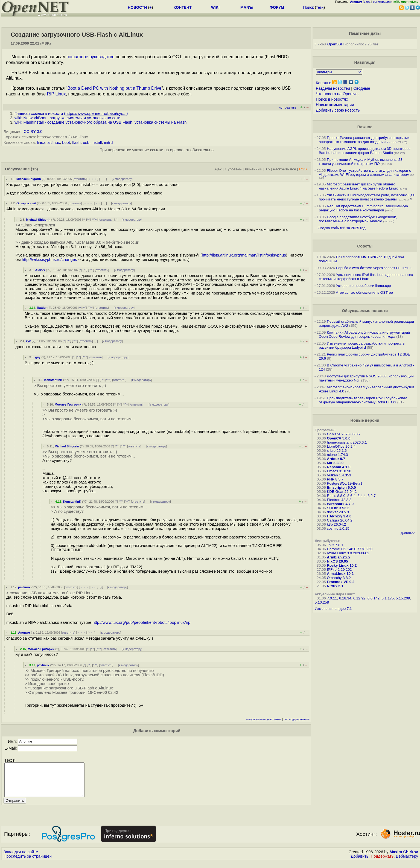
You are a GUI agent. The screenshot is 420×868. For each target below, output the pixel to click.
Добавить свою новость (338, 110)
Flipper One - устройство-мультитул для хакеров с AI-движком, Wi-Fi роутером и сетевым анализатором (365, 173)
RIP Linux (56, 94)
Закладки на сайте (21, 858)
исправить (288, 107)
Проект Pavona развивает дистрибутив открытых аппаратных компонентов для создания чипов (364, 140)
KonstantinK (53, 380)
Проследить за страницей (28, 863)
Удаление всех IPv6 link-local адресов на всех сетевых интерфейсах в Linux (366, 277)
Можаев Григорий (68, 404)
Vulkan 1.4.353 (339, 475)
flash (76, 142)
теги (320, 7)
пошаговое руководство (91, 57)
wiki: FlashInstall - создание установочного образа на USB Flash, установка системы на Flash (101, 122)
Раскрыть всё (285, 169)
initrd (109, 142)
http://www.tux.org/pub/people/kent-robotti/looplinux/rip (141, 622)
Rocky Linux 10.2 (342, 565)
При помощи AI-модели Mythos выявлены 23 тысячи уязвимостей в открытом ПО (361, 162)
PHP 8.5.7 (335, 479)
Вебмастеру (407, 863)
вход (367, 2)
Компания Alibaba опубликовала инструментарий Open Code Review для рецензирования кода (364, 334)
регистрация (382, 2)
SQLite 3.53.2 (338, 508)
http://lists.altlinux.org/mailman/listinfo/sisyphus (244, 255)
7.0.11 (332, 598)
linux (41, 142)
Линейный (253, 169)
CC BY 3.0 (33, 132)
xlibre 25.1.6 (337, 451)
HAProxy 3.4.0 (339, 516)
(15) (34, 169)
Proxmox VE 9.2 (341, 582)
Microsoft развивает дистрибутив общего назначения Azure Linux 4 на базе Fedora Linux (358, 186)
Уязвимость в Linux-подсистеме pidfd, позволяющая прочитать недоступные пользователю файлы (367, 197)
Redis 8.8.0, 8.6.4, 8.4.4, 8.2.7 (351, 496)
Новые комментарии (335, 105)
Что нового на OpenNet (337, 94)
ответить (80, 179)
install (97, 142)
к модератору (122, 179)
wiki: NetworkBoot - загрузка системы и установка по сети (67, 118)
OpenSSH (336, 44)
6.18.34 (345, 598)
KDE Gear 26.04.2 (342, 492)
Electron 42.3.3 (339, 500)
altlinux (54, 142)
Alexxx (40, 270)
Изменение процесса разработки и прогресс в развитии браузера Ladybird (362, 345)
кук (28, 341)
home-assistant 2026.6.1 (347, 442)
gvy (38, 357)
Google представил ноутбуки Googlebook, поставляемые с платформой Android (358, 219)
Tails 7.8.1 (335, 545)
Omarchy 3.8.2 (339, 578)
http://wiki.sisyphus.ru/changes (49, 260)
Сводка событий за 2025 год (342, 228)
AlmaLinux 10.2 (340, 574)
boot (66, 142)
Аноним (24, 633)
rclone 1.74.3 (337, 455)
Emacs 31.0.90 (339, 471)
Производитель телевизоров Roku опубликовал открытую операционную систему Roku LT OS (363, 400)
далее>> (408, 533)
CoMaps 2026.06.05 (343, 434)
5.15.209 (403, 598)
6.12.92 (359, 598)
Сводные (362, 88)
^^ (88, 220)
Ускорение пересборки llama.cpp (364, 286)
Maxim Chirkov (404, 858)
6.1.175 (388, 598)
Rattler (42, 308)
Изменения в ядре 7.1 (333, 609)
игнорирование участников (264, 719)
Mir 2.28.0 (335, 463)
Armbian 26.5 (338, 557)
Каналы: (323, 83)
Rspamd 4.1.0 (339, 467)
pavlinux (24, 587)
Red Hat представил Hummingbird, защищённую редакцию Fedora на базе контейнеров (363, 208)
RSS (303, 169)
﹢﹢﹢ (93, 179)
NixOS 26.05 (337, 561)
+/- (267, 169)
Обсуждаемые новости (365, 311)
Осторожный (26, 203)
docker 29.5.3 (338, 512)
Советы (365, 246)
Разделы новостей (333, 88)
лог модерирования (297, 719)
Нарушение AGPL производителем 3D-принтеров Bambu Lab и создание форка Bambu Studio (365, 151)
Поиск (309, 7)
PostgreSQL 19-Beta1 (345, 483)
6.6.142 (374, 598)
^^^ (95, 220)
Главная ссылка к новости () (71, 113)
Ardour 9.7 (336, 459)
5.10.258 (322, 602)
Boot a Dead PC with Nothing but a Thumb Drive (114, 88)
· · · (103, 179)
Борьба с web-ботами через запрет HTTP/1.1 (374, 268)
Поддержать (382, 863)
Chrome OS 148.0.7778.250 (350, 549)
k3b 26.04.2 (336, 524)
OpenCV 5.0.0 (339, 438)
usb (86, 142)
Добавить (360, 863)
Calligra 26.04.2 (339, 520)
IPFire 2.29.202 (339, 570)
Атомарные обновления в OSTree (364, 292)
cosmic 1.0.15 (338, 528)
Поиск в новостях (332, 99)
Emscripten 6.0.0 (341, 487)
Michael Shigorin (29, 179)
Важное (365, 127)
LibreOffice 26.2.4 (341, 446)
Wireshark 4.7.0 (340, 504)
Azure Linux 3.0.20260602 (348, 553)
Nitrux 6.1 (335, 586)
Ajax (218, 169)
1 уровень (233, 169)
